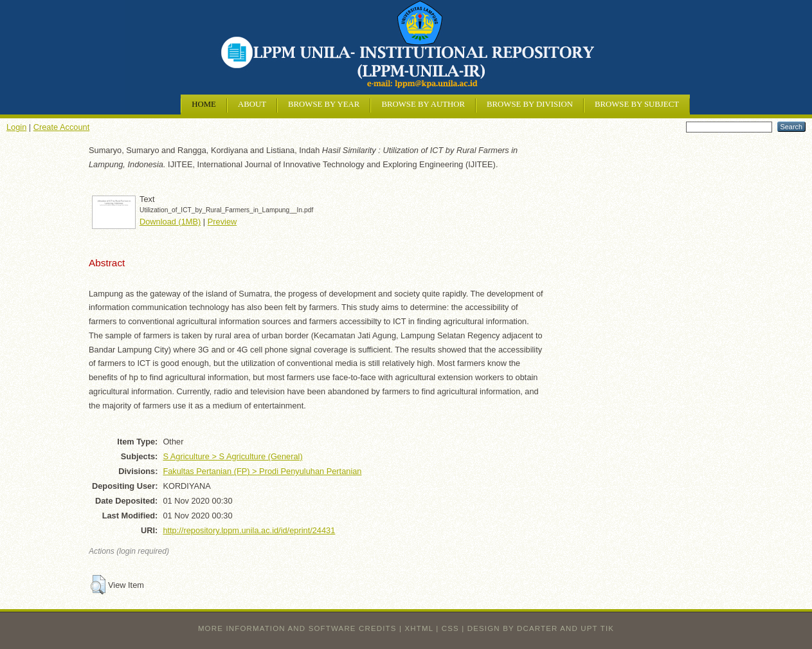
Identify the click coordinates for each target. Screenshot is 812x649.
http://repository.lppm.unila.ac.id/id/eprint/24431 (249, 530)
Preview (222, 222)
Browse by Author (423, 104)
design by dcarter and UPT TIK (541, 628)
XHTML (419, 628)
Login (16, 127)
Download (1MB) (170, 222)
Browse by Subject (637, 104)
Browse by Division (530, 104)
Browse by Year (324, 104)
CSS (450, 628)
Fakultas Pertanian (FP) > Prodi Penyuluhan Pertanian (262, 471)
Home (204, 104)
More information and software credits (297, 628)
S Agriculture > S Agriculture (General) (232, 456)
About (252, 104)
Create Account (62, 127)
